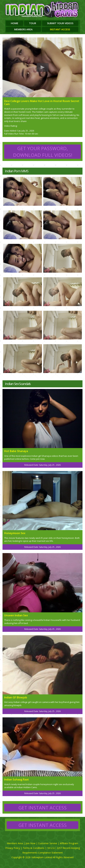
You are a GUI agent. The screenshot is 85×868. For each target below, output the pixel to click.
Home (15, 23)
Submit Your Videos (60, 23)
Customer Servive (48, 843)
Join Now (30, 843)
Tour (33, 23)
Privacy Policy (13, 848)
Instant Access (60, 29)
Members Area (23, 29)
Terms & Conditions (34, 848)
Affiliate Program (69, 843)
